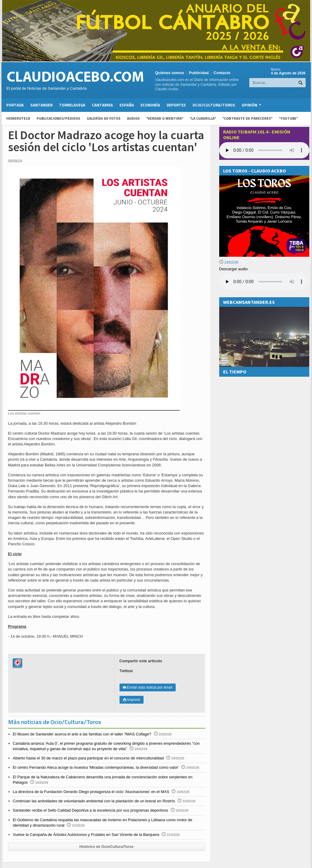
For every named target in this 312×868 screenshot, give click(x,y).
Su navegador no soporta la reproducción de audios (264, 282)
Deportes (176, 105)
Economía (150, 105)
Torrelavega (72, 105)
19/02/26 (229, 262)
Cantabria (102, 105)
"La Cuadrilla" (203, 118)
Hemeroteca (18, 118)
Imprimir (132, 700)
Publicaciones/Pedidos (58, 118)
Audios (133, 118)
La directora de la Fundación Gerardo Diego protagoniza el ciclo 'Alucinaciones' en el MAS (91, 792)
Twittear (126, 671)
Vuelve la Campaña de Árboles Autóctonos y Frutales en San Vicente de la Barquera (86, 835)
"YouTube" (288, 118)
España (127, 105)
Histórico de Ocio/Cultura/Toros (106, 847)
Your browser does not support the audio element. (264, 150)
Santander (41, 105)
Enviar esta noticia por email (148, 687)
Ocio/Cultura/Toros (214, 105)
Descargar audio (233, 269)
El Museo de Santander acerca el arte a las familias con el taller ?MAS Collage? (82, 734)
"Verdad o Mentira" (165, 118)
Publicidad (199, 73)
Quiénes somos (170, 73)
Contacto (222, 73)
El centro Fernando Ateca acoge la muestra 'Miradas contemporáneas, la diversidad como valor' (96, 767)
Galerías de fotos (104, 118)
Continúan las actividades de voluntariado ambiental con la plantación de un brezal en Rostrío (94, 801)
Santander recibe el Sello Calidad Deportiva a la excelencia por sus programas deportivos (91, 810)
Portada (15, 105)
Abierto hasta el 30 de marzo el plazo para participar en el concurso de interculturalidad (88, 758)
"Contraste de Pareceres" (247, 118)
